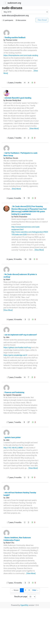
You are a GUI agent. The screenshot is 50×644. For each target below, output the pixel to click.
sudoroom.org (14, 3)
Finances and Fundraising (14, 392)
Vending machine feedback (14, 37)
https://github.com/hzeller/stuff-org (17, 347)
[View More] (34, 129)
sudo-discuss (12, 8)
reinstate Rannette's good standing (17, 98)
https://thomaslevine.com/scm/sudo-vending (21, 55)
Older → (35, 590)
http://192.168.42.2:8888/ (13, 448)
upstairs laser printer (12, 437)
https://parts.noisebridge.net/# (15, 355)
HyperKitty (24, 605)
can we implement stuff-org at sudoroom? (20, 335)
